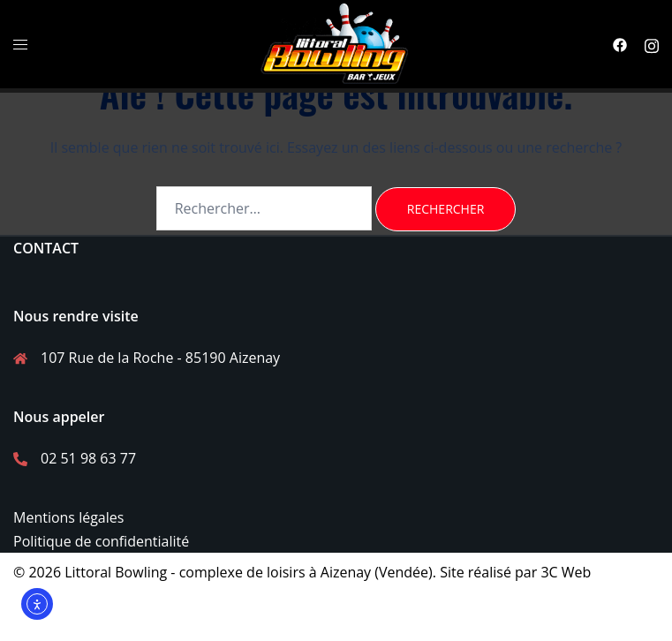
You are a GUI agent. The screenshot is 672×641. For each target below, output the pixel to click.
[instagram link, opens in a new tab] (652, 44)
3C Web (566, 572)
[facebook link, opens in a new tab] (620, 44)
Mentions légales (68, 517)
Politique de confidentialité (101, 541)
